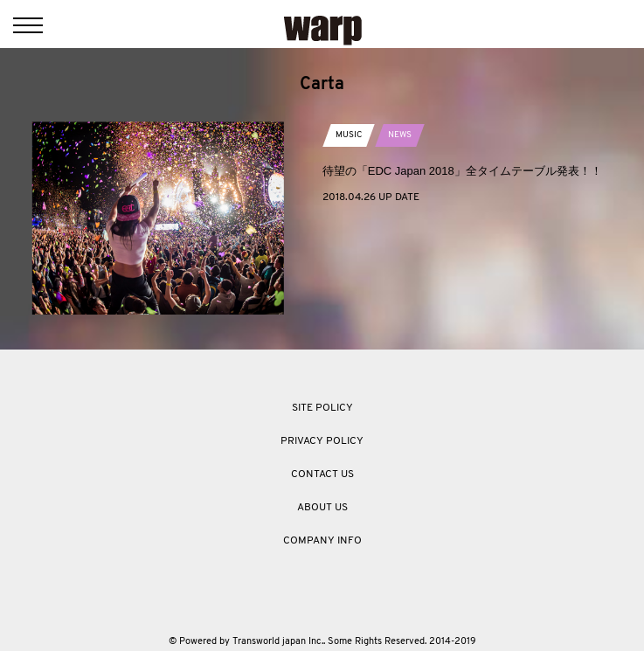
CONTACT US (322, 474)
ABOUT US (322, 508)
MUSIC (349, 135)
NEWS (400, 135)
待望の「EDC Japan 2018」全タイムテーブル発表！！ (462, 171)
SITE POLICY (322, 408)
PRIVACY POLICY (322, 441)
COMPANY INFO (322, 541)
